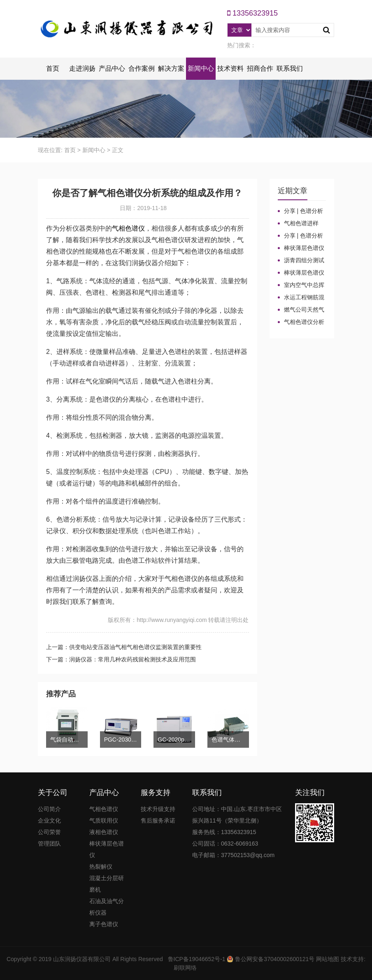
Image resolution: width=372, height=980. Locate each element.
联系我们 (290, 68)
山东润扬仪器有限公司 (82, 959)
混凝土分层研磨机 (107, 884)
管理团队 (49, 844)
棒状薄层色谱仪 (107, 849)
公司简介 (49, 809)
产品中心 (112, 68)
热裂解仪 (101, 867)
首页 (53, 68)
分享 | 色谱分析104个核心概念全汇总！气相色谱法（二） (301, 211)
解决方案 (171, 68)
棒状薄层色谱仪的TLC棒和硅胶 (301, 248)
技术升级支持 (158, 809)
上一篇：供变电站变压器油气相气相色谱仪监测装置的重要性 (124, 647)
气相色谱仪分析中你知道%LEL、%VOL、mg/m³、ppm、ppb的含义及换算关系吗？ (301, 322)
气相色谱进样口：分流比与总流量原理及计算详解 (301, 224)
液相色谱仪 (104, 832)
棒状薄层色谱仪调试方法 (301, 273)
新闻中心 (201, 68)
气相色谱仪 (128, 228)
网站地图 (328, 959)
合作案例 (142, 68)
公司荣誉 (49, 832)
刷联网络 (185, 968)
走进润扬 (82, 68)
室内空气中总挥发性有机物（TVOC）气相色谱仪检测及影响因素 (301, 285)
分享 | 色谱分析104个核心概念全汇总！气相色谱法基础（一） (301, 236)
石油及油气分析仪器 (107, 907)
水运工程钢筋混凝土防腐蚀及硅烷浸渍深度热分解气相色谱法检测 (301, 298)
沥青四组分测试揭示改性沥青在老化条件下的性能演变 (301, 261)
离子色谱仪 (104, 924)
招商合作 (260, 68)
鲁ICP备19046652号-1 (197, 959)
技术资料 (230, 68)
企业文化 (49, 821)
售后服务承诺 (158, 821)
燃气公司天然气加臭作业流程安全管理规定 (301, 310)
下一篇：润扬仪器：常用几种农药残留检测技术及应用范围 (121, 659)
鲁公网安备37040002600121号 (274, 959)
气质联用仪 (104, 821)
